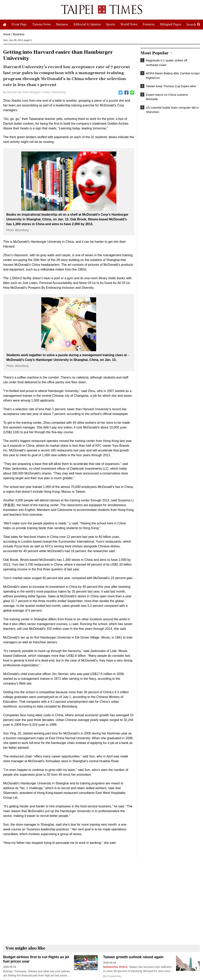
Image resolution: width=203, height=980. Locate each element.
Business (19, 34)
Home (7, 34)
